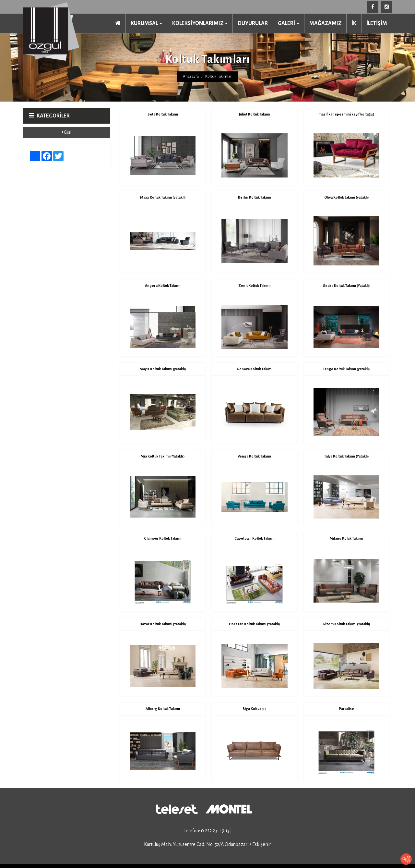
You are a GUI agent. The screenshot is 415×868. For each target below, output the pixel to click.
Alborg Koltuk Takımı (163, 709)
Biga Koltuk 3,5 (255, 709)
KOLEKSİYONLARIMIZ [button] (200, 23)
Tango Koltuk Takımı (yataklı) (346, 369)
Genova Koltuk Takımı (255, 369)
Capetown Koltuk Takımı (254, 538)
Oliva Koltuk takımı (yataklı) (346, 197)
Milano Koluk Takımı (346, 538)
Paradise (346, 709)
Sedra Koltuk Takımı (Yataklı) (346, 286)
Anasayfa (191, 76)
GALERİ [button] (289, 23)
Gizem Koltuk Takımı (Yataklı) (346, 624)
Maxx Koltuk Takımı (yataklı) (163, 197)
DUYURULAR (253, 23)
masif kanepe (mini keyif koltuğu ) (346, 114)
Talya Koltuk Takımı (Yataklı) (346, 456)
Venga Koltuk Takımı (254, 456)
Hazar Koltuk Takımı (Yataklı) (163, 624)
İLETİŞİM (377, 23)
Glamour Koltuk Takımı (163, 538)
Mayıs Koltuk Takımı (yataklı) (163, 369)
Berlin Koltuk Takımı (255, 197)
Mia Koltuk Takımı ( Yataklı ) (163, 456)
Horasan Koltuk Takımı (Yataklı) (254, 624)
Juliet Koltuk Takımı (255, 114)
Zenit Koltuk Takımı (254, 286)
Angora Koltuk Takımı (163, 286)
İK (354, 23)
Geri (66, 132)
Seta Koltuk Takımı (163, 114)
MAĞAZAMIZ (325, 23)
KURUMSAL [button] (146, 23)
